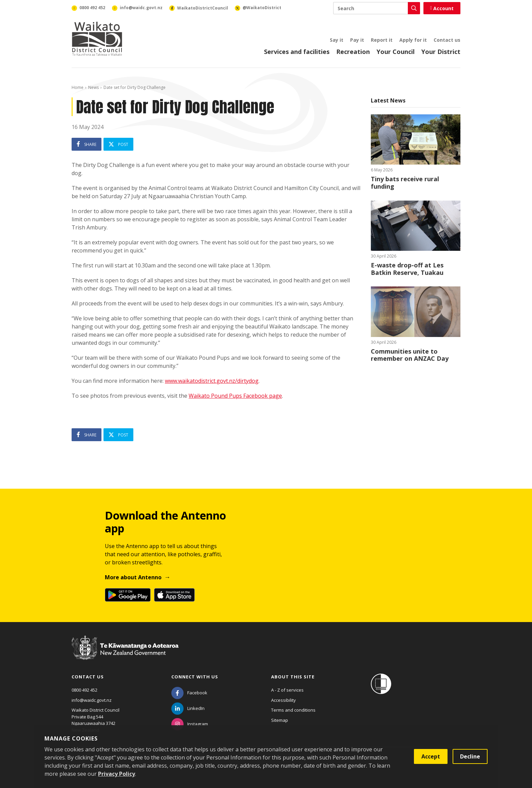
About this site (293, 677)
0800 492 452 (84, 690)
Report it (382, 40)
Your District (441, 52)
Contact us (447, 40)
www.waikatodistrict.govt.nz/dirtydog (212, 381)
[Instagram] (190, 724)
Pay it (357, 40)
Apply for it (413, 40)
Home (78, 87)
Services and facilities (297, 52)
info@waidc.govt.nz (92, 700)
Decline (470, 756)
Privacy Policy (117, 774)
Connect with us (195, 677)
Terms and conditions (293, 710)
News (93, 87)
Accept (431, 756)
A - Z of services (287, 690)
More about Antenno (133, 577)
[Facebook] (189, 693)
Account (442, 8)
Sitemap (280, 720)
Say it (337, 40)
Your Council (396, 52)
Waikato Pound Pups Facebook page (235, 396)
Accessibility (283, 700)
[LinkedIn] (188, 708)
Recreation (353, 52)
